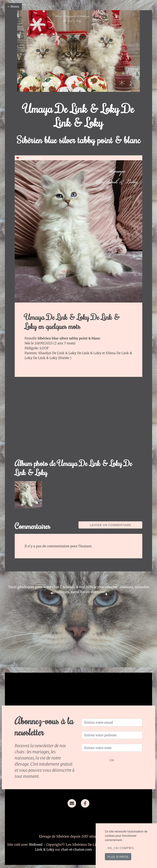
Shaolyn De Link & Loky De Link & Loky (70, 353)
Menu (15, 7)
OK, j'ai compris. (121, 848)
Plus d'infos (118, 857)
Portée (65, 358)
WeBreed (36, 845)
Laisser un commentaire (110, 525)
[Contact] (72, 803)
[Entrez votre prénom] (112, 735)
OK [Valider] (112, 760)
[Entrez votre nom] (112, 748)
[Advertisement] (78, 420)
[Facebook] (85, 803)
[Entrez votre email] (112, 722)
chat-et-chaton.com (77, 849)
